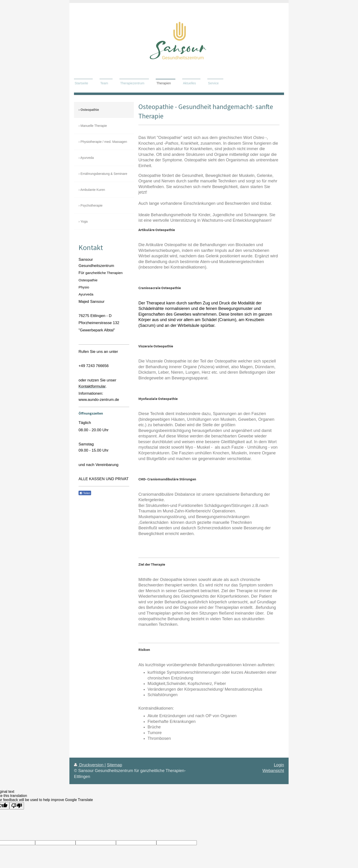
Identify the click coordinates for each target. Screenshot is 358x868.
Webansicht (273, 771)
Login (279, 765)
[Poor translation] (17, 806)
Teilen (85, 493)
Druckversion (89, 765)
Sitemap (115, 765)
